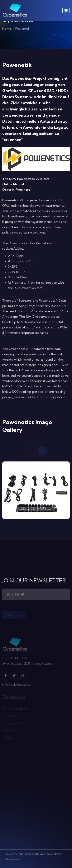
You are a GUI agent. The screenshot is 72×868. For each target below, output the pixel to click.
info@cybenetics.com (18, 685)
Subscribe (14, 616)
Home (7, 29)
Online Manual (13, 184)
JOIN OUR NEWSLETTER (34, 581)
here (27, 189)
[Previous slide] (30, 451)
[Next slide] (42, 451)
